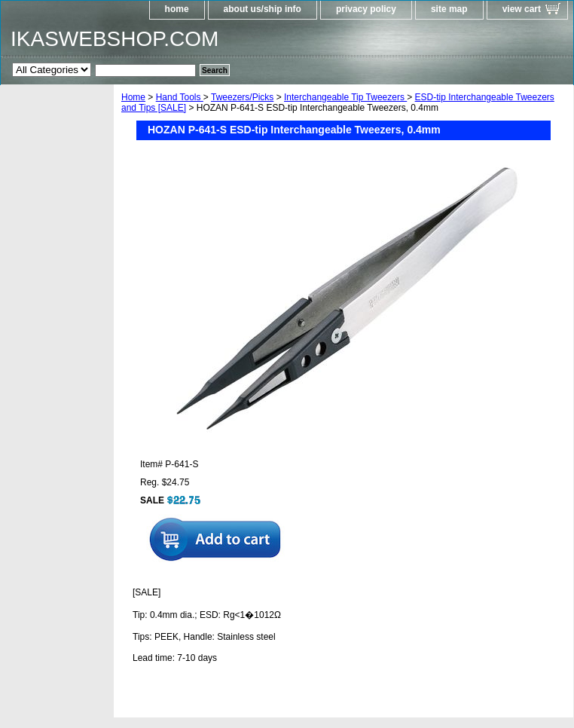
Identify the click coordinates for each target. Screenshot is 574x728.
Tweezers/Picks (242, 97)
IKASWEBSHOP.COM (114, 39)
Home (133, 97)
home (177, 9)
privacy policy (366, 9)
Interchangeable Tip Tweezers (345, 97)
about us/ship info (263, 9)
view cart (522, 9)
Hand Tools (180, 97)
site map (449, 9)
